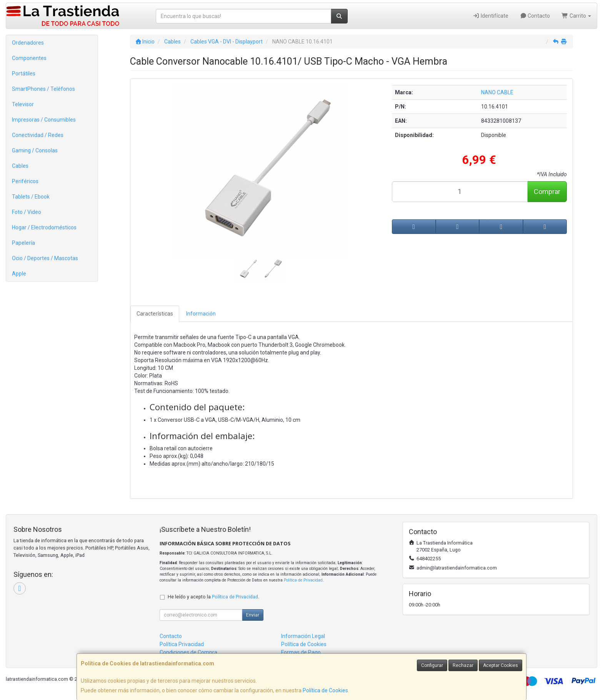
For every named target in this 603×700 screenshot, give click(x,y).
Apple (19, 274)
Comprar (547, 191)
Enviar (253, 615)
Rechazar (463, 665)
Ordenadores (28, 43)
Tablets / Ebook (31, 197)
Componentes (29, 58)
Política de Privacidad (303, 580)
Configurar (432, 665)
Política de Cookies (325, 690)
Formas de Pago (301, 652)
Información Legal (303, 636)
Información (201, 314)
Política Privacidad (182, 644)
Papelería (23, 243)
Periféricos (25, 181)
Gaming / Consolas (35, 150)
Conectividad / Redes (38, 135)
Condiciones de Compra (188, 652)
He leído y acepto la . (213, 597)
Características (155, 314)
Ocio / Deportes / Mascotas (45, 258)
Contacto (535, 16)
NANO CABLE (497, 92)
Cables (20, 166)
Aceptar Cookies (501, 665)
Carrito (576, 16)
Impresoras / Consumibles (44, 120)
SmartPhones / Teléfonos (43, 89)
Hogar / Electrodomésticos (44, 227)
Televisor (23, 104)
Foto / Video (27, 212)
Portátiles (24, 74)
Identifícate (491, 16)
